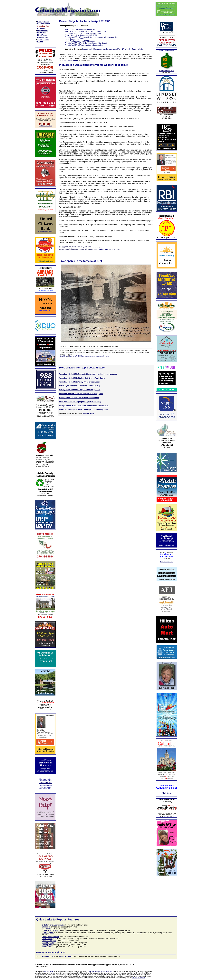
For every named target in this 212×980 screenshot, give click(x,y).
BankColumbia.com (167, 71)
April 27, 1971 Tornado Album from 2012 (80, 29)
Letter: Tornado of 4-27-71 (75, 39)
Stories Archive (43, 40)
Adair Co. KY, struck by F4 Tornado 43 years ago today (85, 31)
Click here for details (45, 126)
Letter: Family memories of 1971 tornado (80, 41)
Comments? (73, 356)
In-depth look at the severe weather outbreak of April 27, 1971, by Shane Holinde (112, 49)
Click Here (167, 793)
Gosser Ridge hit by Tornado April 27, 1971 (81, 35)
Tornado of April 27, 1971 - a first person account (83, 33)
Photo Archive (43, 37)
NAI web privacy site (138, 978)
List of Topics (42, 35)
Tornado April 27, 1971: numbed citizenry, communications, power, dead (92, 37)
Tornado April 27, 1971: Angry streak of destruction (84, 45)
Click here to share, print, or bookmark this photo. (93, 356)
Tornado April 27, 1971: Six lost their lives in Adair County (86, 43)
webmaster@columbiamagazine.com (101, 972)
